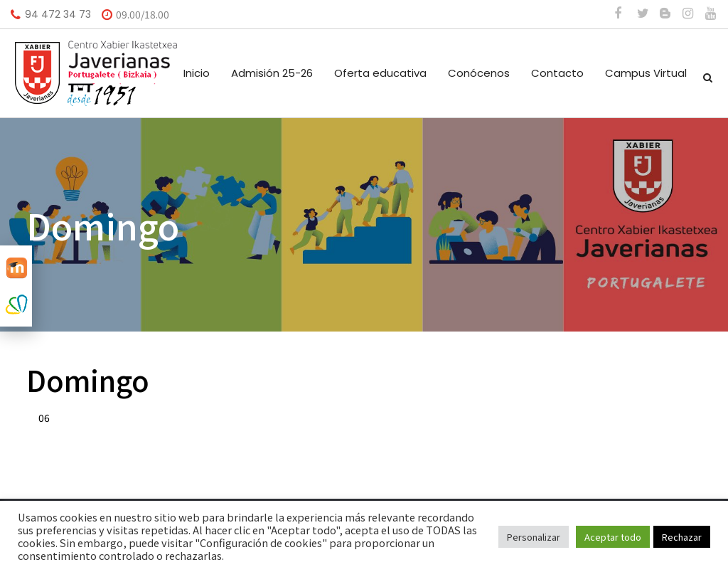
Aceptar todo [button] (613, 537)
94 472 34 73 (58, 14)
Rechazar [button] (682, 537)
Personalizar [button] (534, 537)
